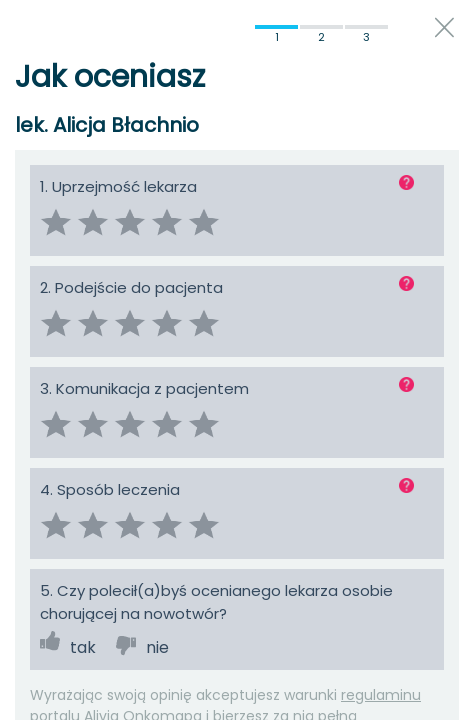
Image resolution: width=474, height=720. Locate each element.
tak (83, 647)
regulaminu (381, 695)
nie (157, 647)
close (444, 27)
